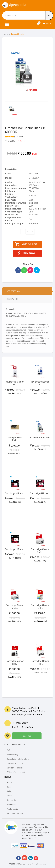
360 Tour (27, 736)
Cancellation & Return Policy (18, 759)
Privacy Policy (12, 755)
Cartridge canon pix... (15, 662)
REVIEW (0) (12, 300)
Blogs (9, 787)
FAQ (8, 750)
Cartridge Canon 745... (40, 551)
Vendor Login (12, 809)
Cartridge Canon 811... (40, 606)
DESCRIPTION (13, 292)
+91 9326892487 (20, 723)
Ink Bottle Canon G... (15, 383)
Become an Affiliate (15, 813)
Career (9, 796)
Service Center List (15, 768)
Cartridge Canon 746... (15, 606)
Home (5, 34)
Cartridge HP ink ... (15, 493)
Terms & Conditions (15, 763)
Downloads (11, 804)
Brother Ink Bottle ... (40, 439)
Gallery (9, 791)
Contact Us (11, 800)
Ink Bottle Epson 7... (40, 383)
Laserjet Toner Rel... (15, 439)
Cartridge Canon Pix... (40, 662)
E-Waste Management (16, 772)
